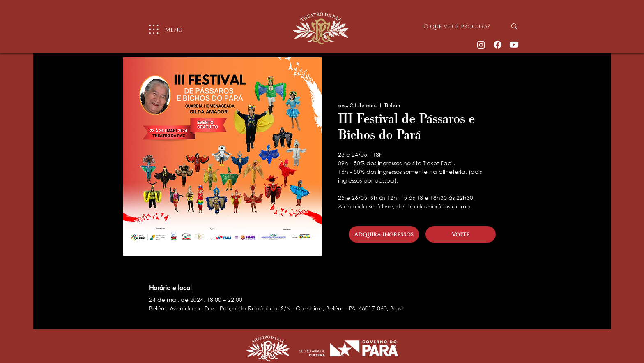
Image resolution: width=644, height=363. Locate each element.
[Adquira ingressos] (384, 234)
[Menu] (162, 29)
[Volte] (461, 234)
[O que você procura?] (459, 26)
